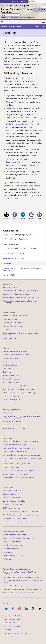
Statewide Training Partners (13, 421)
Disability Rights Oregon (16, 172)
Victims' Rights (9, 284)
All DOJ (33, 18)
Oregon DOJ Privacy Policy (12, 626)
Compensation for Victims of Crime (15, 535)
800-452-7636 (12, 198)
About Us (15, 2)
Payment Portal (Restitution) (13, 556)
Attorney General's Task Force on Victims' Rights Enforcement (20, 573)
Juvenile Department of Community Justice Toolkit (21, 515)
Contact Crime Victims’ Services (14, 616)
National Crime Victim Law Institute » (22, 149)
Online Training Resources (12, 425)
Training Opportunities (11, 410)
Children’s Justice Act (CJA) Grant (14, 445)
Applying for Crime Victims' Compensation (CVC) (20, 538)
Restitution (7, 559)
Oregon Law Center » (15, 118)
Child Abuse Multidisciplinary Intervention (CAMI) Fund (21, 441)
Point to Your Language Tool (13, 491)
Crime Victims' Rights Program (14, 253)
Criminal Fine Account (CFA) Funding (15, 452)
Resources (7, 348)
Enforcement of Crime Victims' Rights (16, 294)
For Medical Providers (10, 549)
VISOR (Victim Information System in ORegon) (19, 393)
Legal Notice (7, 630)
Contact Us (24, 2)
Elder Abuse (7, 372)
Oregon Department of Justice (16, 6)
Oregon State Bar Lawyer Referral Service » (23, 186)
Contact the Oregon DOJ (12, 619)
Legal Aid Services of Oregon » (19, 96)
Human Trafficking (10, 275)
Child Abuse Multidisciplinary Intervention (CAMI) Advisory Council (23, 582)
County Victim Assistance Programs (15, 351)
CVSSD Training (8, 413)
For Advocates (8, 552)
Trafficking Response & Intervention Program (19, 389)
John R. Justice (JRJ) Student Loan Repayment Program (22, 455)
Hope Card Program (10, 244)
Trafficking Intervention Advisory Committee (18, 593)
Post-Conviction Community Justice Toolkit (18, 518)
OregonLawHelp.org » (15, 162)
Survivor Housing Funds (11, 467)
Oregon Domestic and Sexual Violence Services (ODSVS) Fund (22, 459)
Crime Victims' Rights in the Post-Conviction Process (21, 291)
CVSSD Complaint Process (12, 400)
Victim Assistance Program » (16, 64)
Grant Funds (8, 438)
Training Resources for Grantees (14, 428)
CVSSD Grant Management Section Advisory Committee (22, 589)
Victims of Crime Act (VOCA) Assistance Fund (18, 478)
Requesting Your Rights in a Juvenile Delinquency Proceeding (20, 302)
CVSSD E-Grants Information (13, 498)
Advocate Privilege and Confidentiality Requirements (21, 511)
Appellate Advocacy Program (14, 258)
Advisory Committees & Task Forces (16, 569)
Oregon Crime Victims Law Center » (21, 108)
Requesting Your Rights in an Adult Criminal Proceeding (22, 298)
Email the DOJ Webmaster (12, 623)
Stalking (6, 362)
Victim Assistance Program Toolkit (15, 522)
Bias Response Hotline (11, 375)
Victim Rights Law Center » (17, 124)
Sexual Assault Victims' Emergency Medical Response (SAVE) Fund (22, 269)
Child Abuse (7, 369)
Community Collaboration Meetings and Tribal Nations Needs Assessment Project (22, 417)
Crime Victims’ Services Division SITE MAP (17, 633)
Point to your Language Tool (13, 382)
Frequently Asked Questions (16, 239)
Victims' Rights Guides (10, 287)
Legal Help (7, 263)
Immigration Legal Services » (18, 143)
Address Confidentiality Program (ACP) (17, 235)
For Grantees (8, 488)
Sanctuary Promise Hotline (12, 379)
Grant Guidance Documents (12, 504)
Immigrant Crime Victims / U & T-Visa (16, 386)
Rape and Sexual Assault (11, 358)
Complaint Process (9, 494)
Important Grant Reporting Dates (15, 501)
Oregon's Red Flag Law (11, 396)
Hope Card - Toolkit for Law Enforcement (20, 248)
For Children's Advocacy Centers (14, 545)
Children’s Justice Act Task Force (14, 586)
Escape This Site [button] (39, 10)
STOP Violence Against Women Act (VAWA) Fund (20, 471)
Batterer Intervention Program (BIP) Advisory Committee (23, 577)
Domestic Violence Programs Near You (16, 355)
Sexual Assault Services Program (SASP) (16, 464)
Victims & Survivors (21, 18)
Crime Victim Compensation (13, 532)
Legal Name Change (10, 365)
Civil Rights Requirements (12, 508)
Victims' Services (9, 313)
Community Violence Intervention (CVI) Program (20, 448)
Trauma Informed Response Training (16, 474)
